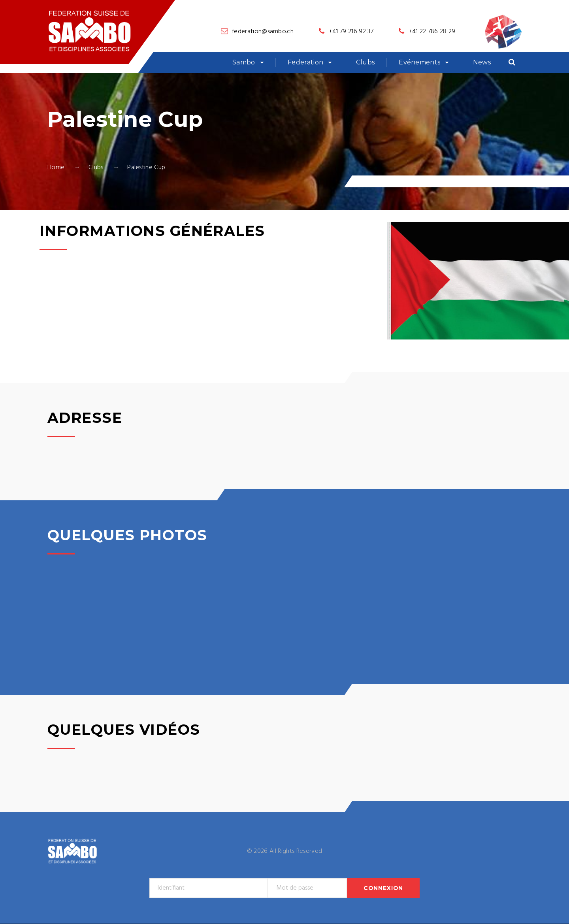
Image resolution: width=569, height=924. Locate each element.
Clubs (366, 62)
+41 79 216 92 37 (351, 32)
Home (56, 168)
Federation (305, 62)
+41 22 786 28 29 (432, 32)
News (482, 62)
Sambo (244, 62)
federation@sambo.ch (263, 32)
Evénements (419, 62)
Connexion (383, 888)
